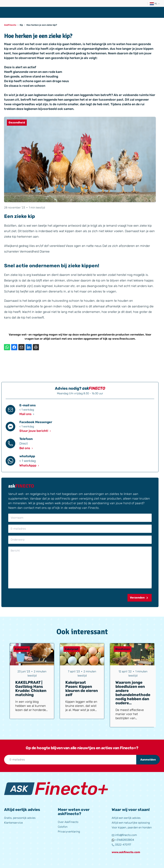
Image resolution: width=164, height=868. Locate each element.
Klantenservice (13, 823)
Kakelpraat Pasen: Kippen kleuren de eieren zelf (82, 689)
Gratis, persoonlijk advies (20, 818)
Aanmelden (148, 760)
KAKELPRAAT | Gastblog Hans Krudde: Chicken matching (31, 689)
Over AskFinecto (68, 822)
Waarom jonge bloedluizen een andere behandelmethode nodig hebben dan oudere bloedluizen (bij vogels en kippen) (133, 697)
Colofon (63, 827)
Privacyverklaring (69, 832)
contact (56, 339)
